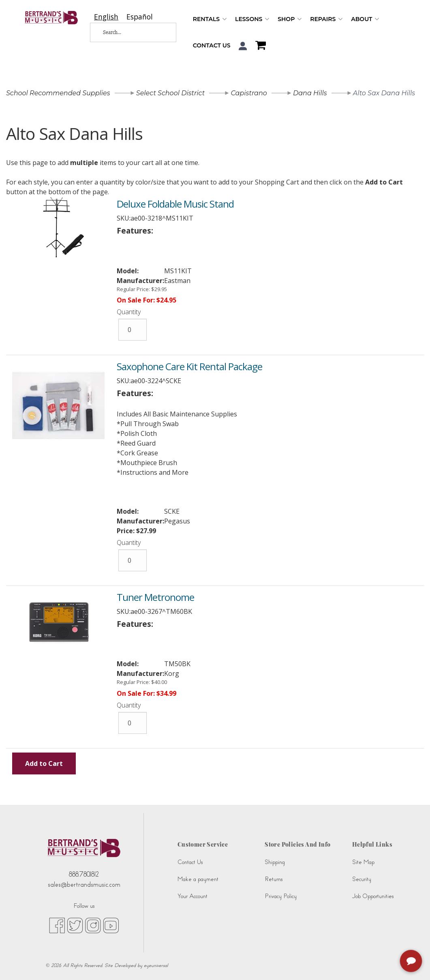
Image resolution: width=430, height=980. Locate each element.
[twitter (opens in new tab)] (75, 925)
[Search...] (127, 32)
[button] (243, 46)
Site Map (363, 862)
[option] (140, 17)
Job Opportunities (373, 896)
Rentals (210, 19)
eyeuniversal (156, 965)
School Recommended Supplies (58, 93)
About (365, 19)
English (106, 17)
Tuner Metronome (155, 597)
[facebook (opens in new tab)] (57, 925)
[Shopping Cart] (259, 46)
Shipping (275, 862)
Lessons (252, 19)
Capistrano (249, 93)
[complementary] (412, 962)
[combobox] (106, 17)
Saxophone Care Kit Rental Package (189, 366)
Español (140, 17)
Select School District (170, 93)
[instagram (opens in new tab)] (93, 925)
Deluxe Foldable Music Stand (175, 204)
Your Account (193, 896)
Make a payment (198, 879)
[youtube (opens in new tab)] (111, 925)
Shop (290, 19)
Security (362, 879)
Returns (274, 879)
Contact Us (212, 45)
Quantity (129, 312)
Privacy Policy (281, 896)
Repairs (326, 19)
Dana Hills (310, 93)
